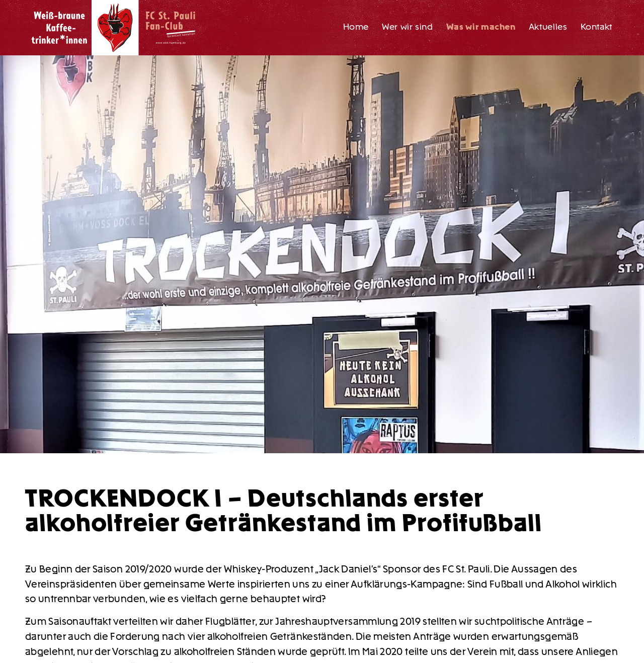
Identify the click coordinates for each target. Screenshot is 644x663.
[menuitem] (356, 28)
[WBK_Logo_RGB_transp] (115, 28)
